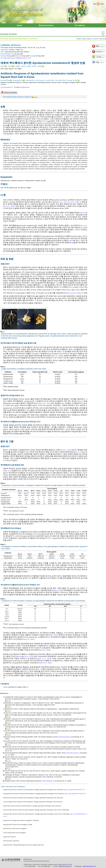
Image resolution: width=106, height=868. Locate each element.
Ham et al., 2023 (28, 639)
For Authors (80, 25)
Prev (87, 39)
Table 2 (6, 471)
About (19, 25)
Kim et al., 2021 (29, 570)
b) (24, 379)
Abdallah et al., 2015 (52, 673)
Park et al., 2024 (65, 450)
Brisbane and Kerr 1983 (72, 293)
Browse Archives (46, 25)
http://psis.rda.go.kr (73, 753)
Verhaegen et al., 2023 (25, 656)
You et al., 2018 (73, 202)
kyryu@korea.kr (25, 87)
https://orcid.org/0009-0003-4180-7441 (75, 794)
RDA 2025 (70, 240)
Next (104, 39)
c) (27, 497)
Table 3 (78, 532)
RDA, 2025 (54, 635)
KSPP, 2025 (83, 213)
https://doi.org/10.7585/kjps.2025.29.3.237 (17, 58)
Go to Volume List (95, 39)
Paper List (81, 39)
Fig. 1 (75, 270)
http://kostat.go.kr (48, 781)
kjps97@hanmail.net (65, 866)
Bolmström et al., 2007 (42, 403)
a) (24, 374)
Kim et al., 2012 (62, 202)
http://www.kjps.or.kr (89, 866)
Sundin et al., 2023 (43, 659)
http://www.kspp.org (65, 737)
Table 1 (54, 356)
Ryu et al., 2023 (45, 650)
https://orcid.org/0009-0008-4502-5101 (74, 790)
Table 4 (56, 590)
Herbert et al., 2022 (45, 663)
